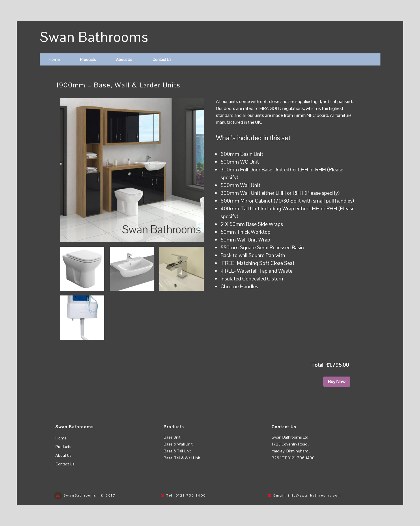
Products (88, 59)
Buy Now (337, 382)
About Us (124, 59)
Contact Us (162, 59)
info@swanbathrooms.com (315, 495)
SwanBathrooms (80, 495)
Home (54, 59)
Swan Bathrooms (94, 37)
